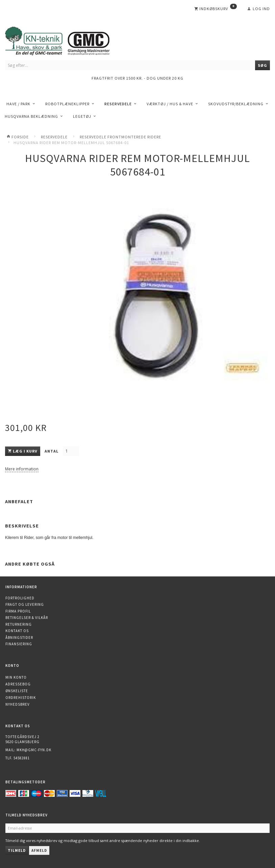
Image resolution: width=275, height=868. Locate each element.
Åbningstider (19, 638)
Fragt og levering (25, 604)
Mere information (22, 469)
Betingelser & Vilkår (27, 618)
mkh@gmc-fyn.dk (34, 750)
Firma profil (18, 611)
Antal (52, 451)
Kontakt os (17, 631)
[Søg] (262, 65)
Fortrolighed (20, 598)
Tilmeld (17, 850)
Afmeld (39, 850)
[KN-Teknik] (66, 40)
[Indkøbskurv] (216, 9)
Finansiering (19, 644)
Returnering (19, 624)
